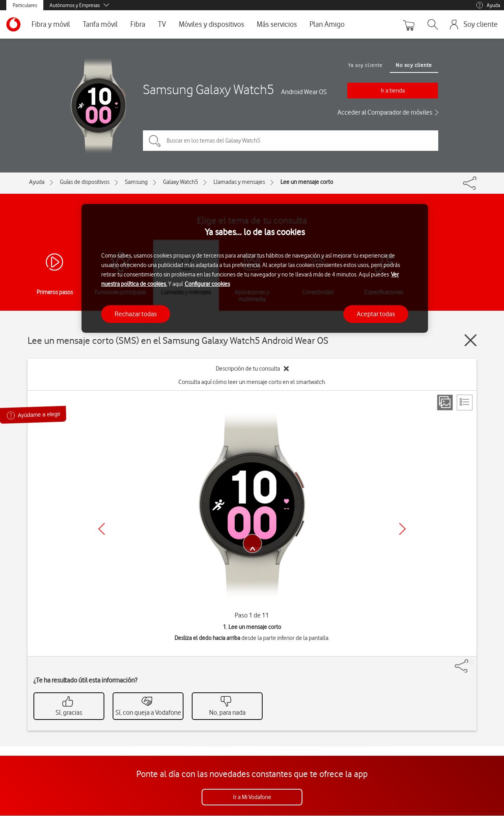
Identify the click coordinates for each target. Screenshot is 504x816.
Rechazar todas (136, 314)
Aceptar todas (376, 314)
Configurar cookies (207, 284)
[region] (255, 268)
